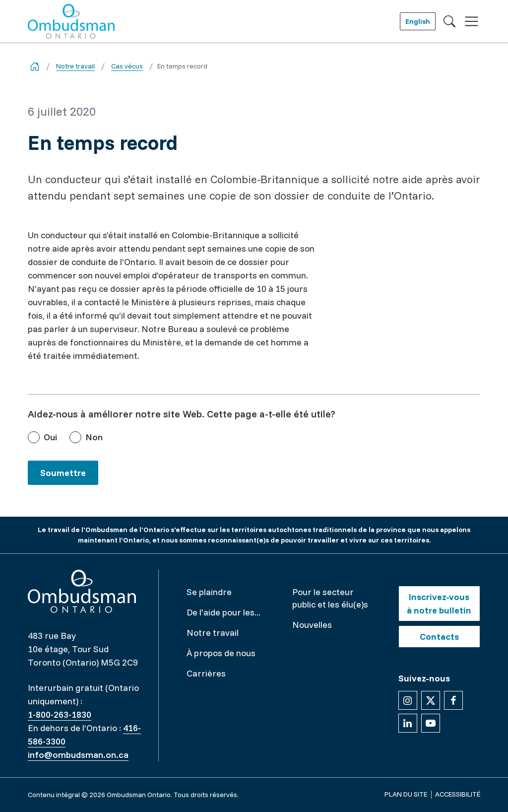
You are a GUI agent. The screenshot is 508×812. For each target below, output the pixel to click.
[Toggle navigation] (472, 22)
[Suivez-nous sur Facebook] (453, 700)
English (418, 21)
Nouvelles (312, 625)
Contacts (439, 637)
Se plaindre (209, 592)
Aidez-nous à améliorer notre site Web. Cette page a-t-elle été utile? (182, 414)
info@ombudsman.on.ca (78, 755)
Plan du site (406, 794)
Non (94, 437)
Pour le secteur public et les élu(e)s (330, 598)
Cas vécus (127, 66)
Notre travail (75, 66)
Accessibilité (458, 794)
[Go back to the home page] (35, 66)
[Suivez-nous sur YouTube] (431, 723)
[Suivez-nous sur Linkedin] (408, 723)
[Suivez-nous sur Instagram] (408, 700)
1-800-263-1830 (60, 714)
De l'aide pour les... (223, 612)
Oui (50, 437)
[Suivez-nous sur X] (431, 700)
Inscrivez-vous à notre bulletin (439, 604)
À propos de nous (221, 653)
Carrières (206, 673)
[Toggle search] (449, 21)
